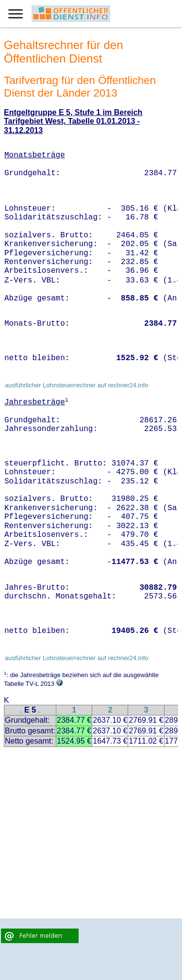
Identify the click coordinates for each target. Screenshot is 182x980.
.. (21, 711)
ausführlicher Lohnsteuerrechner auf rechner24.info (77, 385)
